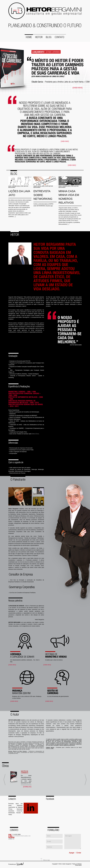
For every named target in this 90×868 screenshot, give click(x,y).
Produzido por (12, 864)
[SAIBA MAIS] (78, 87)
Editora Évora (35, 433)
